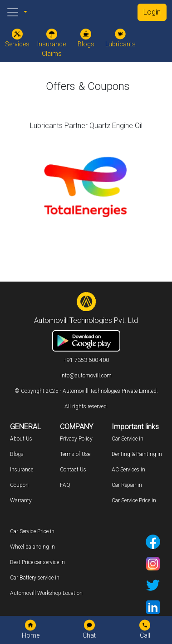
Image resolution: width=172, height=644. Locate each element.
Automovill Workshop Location (46, 593)
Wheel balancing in (32, 547)
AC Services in (128, 470)
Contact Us (73, 470)
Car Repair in (127, 485)
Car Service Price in (134, 500)
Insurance (22, 470)
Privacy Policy (76, 439)
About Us (21, 439)
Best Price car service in (37, 562)
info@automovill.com (86, 376)
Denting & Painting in (137, 454)
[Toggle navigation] (13, 12)
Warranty (21, 500)
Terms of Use (75, 454)
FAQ (65, 485)
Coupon (19, 485)
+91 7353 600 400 (86, 360)
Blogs (17, 454)
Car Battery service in (35, 578)
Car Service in (128, 439)
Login (152, 12)
